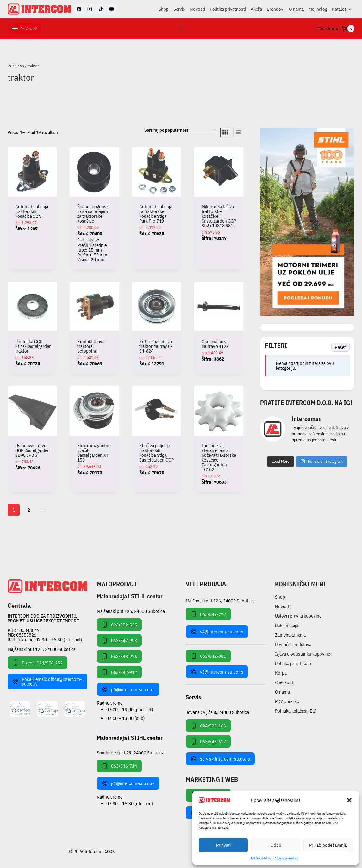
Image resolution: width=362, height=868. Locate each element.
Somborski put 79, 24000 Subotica (131, 752)
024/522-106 (208, 726)
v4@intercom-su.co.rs (217, 632)
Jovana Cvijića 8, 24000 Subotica (217, 712)
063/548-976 (119, 656)
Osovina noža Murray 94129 (215, 344)
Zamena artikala (290, 635)
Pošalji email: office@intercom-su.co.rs (47, 682)
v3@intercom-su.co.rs (217, 672)
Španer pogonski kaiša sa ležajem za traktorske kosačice (93, 214)
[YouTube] (112, 9)
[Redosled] (180, 131)
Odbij (276, 845)
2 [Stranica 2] (29, 510)
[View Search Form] (181, 28)
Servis (179, 9)
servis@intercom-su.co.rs (220, 759)
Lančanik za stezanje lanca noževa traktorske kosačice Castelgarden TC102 (219, 457)
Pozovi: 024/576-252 (37, 663)
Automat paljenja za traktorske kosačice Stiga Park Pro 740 (156, 214)
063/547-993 (119, 640)
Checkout (284, 682)
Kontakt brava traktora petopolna (91, 346)
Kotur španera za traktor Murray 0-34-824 (156, 346)
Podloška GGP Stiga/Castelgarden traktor (33, 346)
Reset (340, 347)
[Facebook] (79, 9)
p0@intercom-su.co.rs (128, 689)
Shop (164, 9)
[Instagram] (90, 9)
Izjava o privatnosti (286, 858)
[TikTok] (101, 9)
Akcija (256, 9)
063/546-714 (119, 766)
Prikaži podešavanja (328, 845)
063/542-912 (119, 672)
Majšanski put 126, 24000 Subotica (42, 649)
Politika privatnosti (228, 9)
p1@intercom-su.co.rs (128, 783)
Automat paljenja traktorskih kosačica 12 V (32, 211)
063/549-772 (208, 614)
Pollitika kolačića (261, 858)
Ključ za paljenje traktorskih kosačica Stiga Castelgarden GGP (156, 453)
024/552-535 (119, 625)
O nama (296, 9)
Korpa (281, 673)
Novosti (197, 9)
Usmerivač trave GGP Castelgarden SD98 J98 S (32, 450)
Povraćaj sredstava (293, 644)
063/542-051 (208, 656)
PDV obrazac (287, 701)
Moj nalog (318, 9)
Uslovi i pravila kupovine (298, 616)
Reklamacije (287, 625)
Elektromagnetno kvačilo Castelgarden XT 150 (94, 453)
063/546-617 (208, 741)
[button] (349, 800)
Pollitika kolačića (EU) (296, 711)
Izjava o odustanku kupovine (303, 654)
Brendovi (275, 9)
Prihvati (223, 845)
